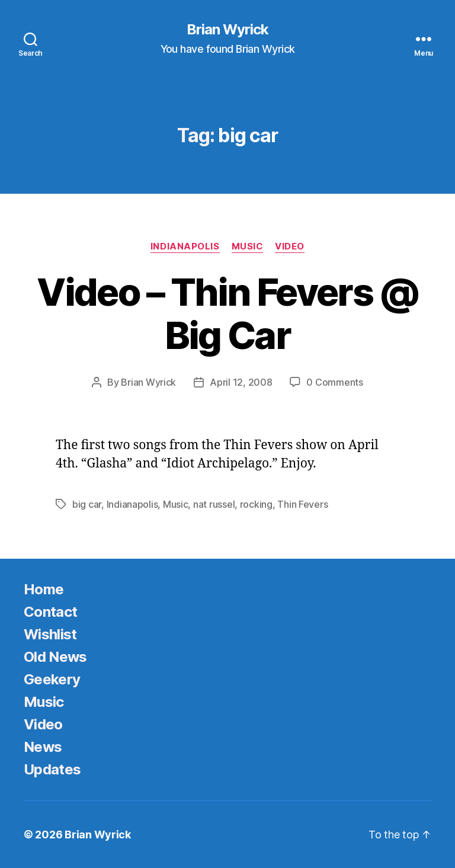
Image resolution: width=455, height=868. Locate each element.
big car (87, 504)
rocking (256, 504)
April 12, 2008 (241, 382)
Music (248, 246)
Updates (52, 769)
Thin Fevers (302, 504)
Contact (50, 612)
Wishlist (50, 634)
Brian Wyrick (227, 30)
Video (290, 246)
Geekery (52, 679)
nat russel (214, 504)
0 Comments (334, 382)
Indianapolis (185, 246)
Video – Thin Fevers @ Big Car (227, 313)
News (43, 747)
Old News (55, 657)
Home (44, 589)
